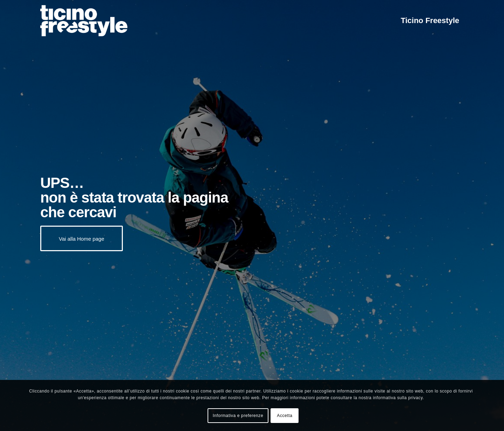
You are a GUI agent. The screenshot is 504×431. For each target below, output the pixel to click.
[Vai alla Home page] (82, 238)
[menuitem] (430, 21)
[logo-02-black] (84, 21)
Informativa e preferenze (238, 416)
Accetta (285, 416)
